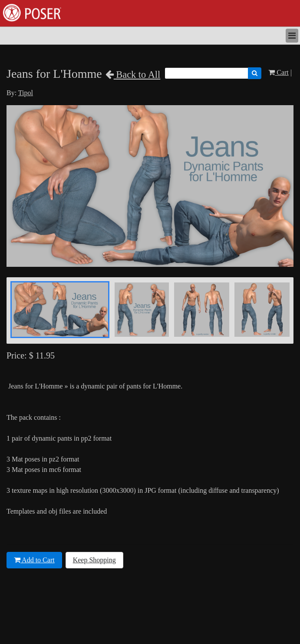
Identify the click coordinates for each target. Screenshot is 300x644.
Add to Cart (34, 560)
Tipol (26, 93)
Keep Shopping (94, 560)
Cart (279, 72)
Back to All (133, 75)
